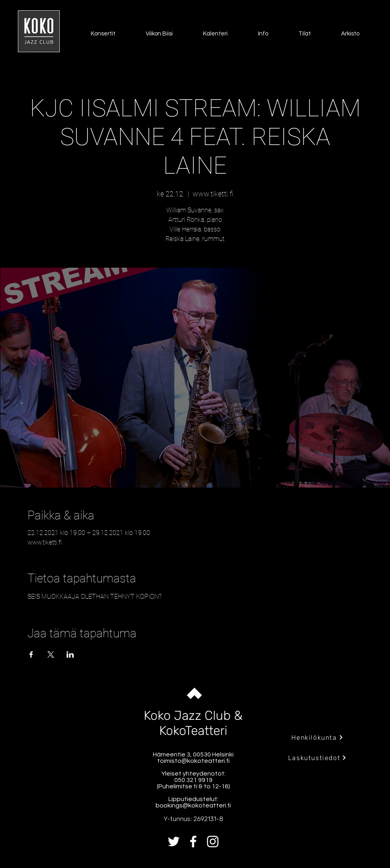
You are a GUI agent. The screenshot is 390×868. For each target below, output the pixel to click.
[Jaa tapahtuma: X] (51, 654)
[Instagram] (213, 842)
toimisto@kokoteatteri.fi (193, 761)
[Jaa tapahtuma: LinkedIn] (70, 654)
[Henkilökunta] (317, 737)
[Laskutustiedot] (317, 758)
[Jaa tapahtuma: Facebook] (31, 654)
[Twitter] (174, 842)
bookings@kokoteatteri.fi (193, 805)
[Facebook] (193, 842)
